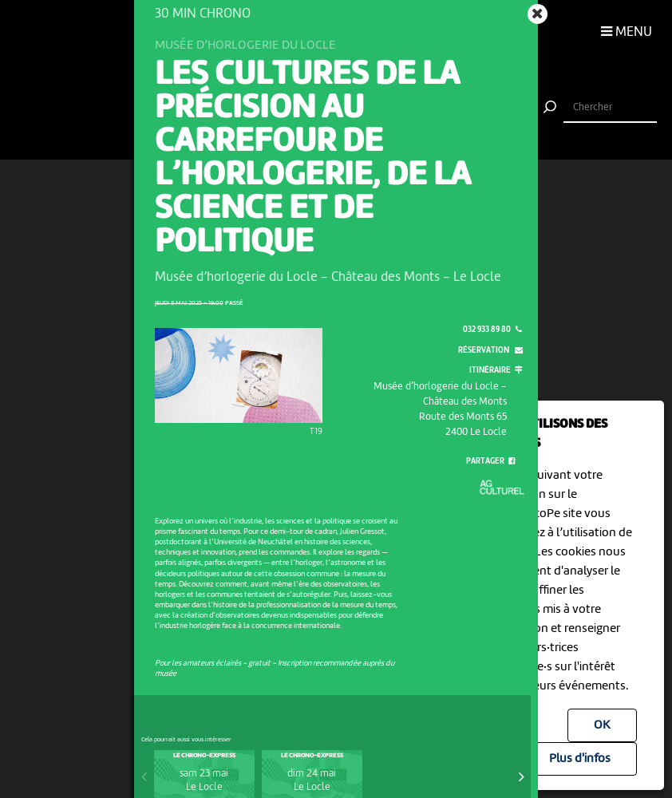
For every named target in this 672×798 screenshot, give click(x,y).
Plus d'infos (580, 759)
